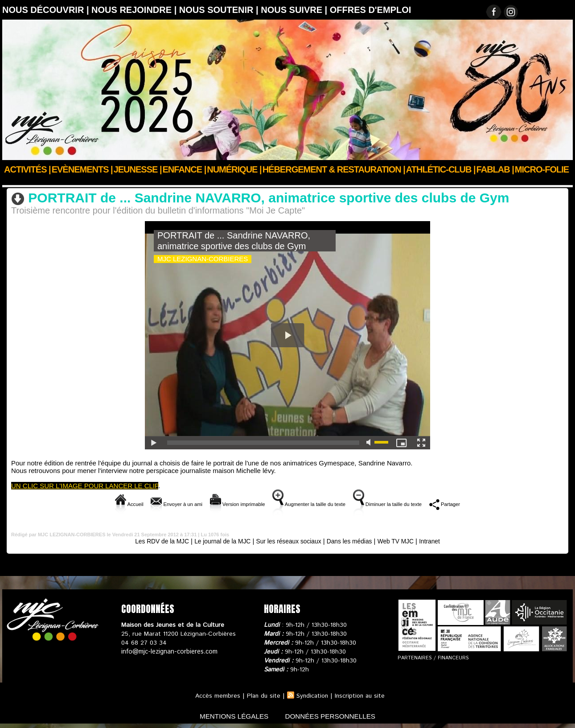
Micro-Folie (542, 169)
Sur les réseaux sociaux (289, 541)
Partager (482, 504)
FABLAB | (495, 169)
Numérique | (234, 169)
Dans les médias (355, 541)
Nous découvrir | (47, 10)
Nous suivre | (295, 10)
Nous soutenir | (220, 10)
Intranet (441, 541)
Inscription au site (361, 696)
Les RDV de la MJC (152, 541)
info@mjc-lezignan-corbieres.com (168, 652)
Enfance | (185, 169)
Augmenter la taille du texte (313, 504)
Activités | (27, 169)
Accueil (13, 181)
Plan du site (262, 696)
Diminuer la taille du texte (411, 504)
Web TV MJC (89, 181)
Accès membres (216, 696)
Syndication (312, 696)
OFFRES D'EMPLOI (371, 10)
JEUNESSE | (138, 169)
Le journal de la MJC (218, 541)
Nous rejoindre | (135, 10)
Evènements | (82, 169)
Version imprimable (224, 504)
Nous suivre (49, 181)
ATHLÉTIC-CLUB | (441, 169)
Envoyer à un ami (149, 504)
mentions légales (231, 716)
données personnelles (334, 716)
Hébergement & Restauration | (334, 169)
